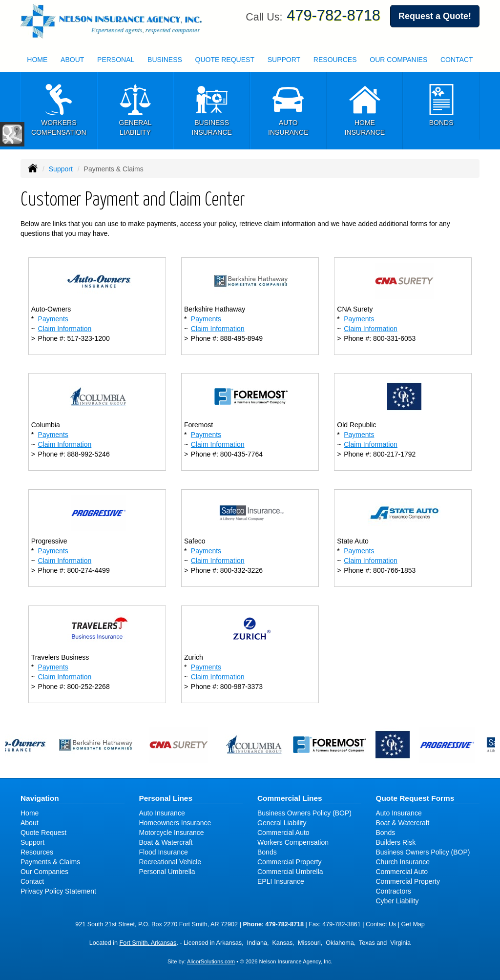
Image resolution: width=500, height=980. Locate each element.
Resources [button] (335, 60)
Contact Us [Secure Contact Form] (381, 924)
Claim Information (65, 329)
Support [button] (284, 60)
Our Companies (398, 60)
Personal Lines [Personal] (166, 798)
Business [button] (165, 60)
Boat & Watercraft (166, 842)
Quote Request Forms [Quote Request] (415, 798)
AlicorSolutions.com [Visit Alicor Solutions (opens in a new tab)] (211, 961)
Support (61, 169)
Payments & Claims (50, 862)
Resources (37, 852)
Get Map (413, 924)
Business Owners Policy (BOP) (304, 813)
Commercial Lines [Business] (290, 798)
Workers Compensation (293, 842)
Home (37, 60)
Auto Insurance (162, 813)
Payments (53, 319)
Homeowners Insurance (175, 823)
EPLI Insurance (281, 881)
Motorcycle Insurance (172, 833)
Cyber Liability (397, 901)
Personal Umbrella (167, 872)
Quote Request (43, 833)
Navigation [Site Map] (40, 798)
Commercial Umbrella (290, 872)
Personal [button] (116, 60)
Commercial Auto (283, 833)
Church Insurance (403, 862)
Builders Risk (396, 842)
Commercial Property (289, 862)
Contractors (394, 891)
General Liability (282, 823)
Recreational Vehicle (170, 862)
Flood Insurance (164, 852)
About (72, 60)
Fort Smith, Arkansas (148, 943)
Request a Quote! (435, 16)
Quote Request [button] (225, 60)
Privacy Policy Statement (58, 891)
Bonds (267, 852)
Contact (457, 60)
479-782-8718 (333, 15)
